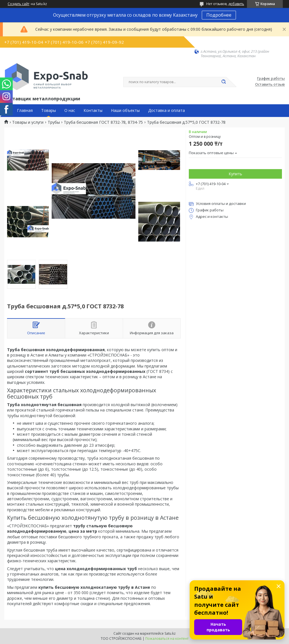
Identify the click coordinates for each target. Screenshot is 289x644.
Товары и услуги (28, 122)
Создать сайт (18, 4)
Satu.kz (170, 633)
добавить (236, 4)
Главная (25, 110)
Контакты (93, 110)
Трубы (54, 122)
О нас (70, 110)
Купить (235, 174)
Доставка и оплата (167, 110)
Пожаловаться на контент (167, 639)
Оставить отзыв (270, 85)
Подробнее (219, 15)
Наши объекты (125, 110)
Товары (49, 110)
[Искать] (224, 82)
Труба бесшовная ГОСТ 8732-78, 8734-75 (103, 122)
